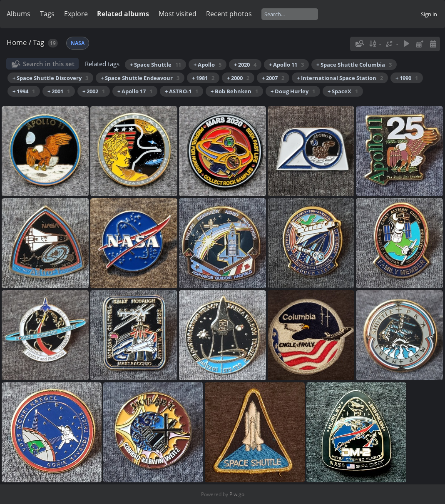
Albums (19, 14)
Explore (76, 14)
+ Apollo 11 (286, 65)
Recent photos (229, 14)
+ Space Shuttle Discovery (50, 78)
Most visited (178, 14)
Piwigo (237, 494)
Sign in (429, 14)
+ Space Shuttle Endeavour (140, 78)
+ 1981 (203, 78)
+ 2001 (59, 91)
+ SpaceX (343, 91)
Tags (47, 14)
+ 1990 (407, 78)
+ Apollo (208, 65)
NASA (78, 43)
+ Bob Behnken (234, 91)
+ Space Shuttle (155, 65)
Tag (39, 42)
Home (17, 42)
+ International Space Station (340, 78)
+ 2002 (94, 91)
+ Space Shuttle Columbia (354, 65)
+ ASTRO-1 (181, 91)
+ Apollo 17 (135, 91)
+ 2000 (238, 78)
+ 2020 (245, 65)
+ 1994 (24, 91)
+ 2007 (273, 78)
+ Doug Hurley (293, 91)
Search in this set (49, 64)
